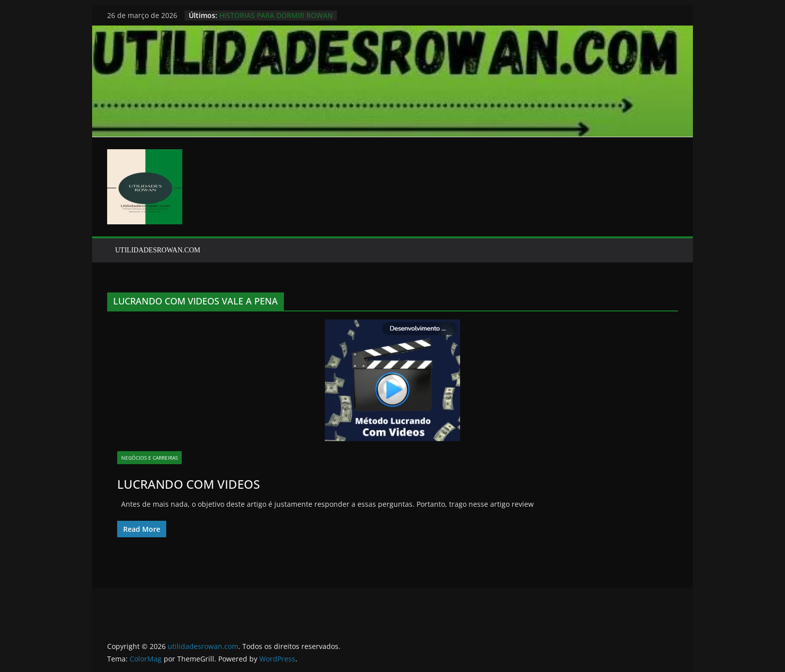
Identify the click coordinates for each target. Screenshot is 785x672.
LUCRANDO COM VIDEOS (188, 484)
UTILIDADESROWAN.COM (158, 250)
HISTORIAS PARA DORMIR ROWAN (276, 15)
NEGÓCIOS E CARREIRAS (149, 458)
